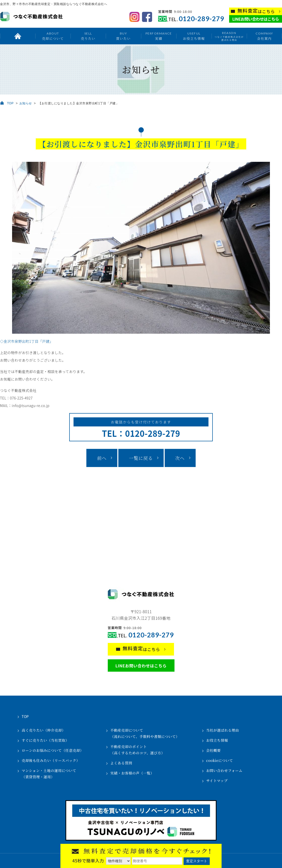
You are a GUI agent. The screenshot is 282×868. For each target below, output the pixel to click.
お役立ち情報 (194, 36)
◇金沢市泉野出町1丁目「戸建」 (27, 341)
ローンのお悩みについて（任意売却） (53, 750)
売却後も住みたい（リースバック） (51, 760)
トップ (18, 36)
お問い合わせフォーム (224, 770)
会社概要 (214, 750)
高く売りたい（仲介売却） (44, 730)
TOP (10, 103)
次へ (180, 458)
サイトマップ (217, 781)
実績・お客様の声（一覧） (132, 773)
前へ (102, 458)
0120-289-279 (201, 19)
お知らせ (26, 103)
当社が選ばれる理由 (223, 730)
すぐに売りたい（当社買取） (45, 740)
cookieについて (220, 760)
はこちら (256, 11)
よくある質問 (121, 763)
